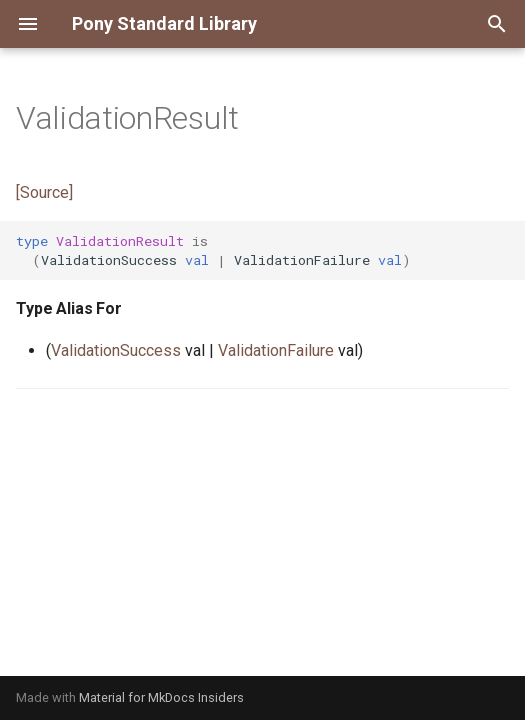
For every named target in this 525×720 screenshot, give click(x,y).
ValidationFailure (276, 350)
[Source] (44, 192)
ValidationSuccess (116, 350)
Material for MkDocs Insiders (161, 697)
